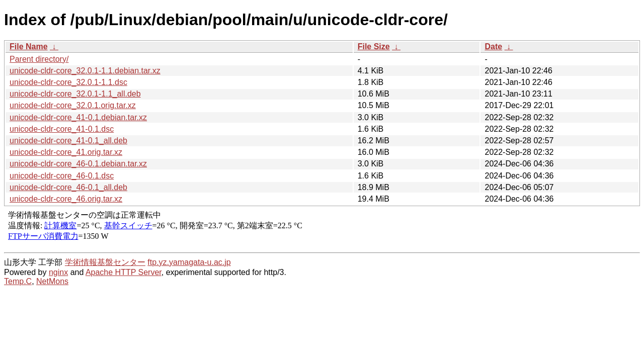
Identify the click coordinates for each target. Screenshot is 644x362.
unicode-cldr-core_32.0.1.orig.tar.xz (73, 105)
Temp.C (18, 281)
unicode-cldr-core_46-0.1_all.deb (68, 187)
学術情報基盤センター (105, 262)
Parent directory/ (39, 59)
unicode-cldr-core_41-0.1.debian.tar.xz (78, 117)
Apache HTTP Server (124, 272)
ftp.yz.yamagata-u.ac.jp (189, 262)
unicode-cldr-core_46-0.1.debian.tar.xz (78, 164)
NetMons (52, 281)
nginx (58, 272)
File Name (29, 47)
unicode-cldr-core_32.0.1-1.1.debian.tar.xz (85, 71)
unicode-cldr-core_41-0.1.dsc (62, 129)
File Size (374, 47)
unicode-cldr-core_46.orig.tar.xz (66, 199)
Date (493, 47)
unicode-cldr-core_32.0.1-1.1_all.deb (75, 94)
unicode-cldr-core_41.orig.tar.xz (66, 152)
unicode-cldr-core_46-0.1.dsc (62, 176)
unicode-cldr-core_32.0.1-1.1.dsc (68, 82)
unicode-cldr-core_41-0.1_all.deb (68, 141)
